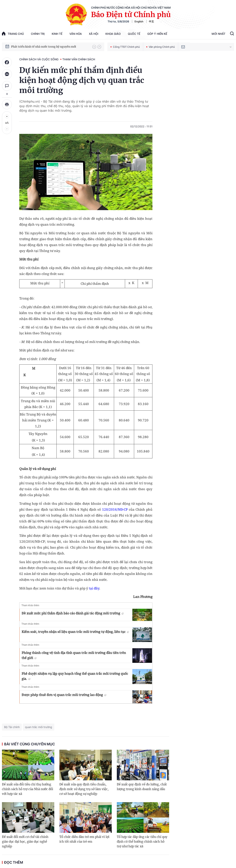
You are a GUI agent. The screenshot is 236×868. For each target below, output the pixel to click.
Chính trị (38, 34)
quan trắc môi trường (39, 727)
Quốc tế (134, 34)
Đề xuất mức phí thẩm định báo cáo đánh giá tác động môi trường (73, 613)
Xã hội (94, 34)
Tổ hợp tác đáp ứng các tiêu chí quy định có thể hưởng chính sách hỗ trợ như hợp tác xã (142, 842)
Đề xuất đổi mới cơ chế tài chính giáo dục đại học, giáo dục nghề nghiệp (25, 842)
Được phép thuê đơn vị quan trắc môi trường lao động (64, 695)
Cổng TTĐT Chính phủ (125, 47)
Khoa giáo (113, 34)
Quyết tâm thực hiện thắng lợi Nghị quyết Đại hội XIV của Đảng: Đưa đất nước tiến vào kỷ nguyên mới (50, 47)
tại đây (94, 588)
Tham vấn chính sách (79, 59)
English (139, 21)
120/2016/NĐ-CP (115, 509)
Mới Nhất (218, 34)
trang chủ (13, 34)
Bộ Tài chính (12, 727)
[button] (94, 47)
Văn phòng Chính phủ (161, 47)
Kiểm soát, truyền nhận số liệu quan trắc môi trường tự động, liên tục (75, 632)
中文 (151, 21)
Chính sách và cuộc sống (39, 59)
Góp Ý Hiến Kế (157, 34)
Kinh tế (57, 34)
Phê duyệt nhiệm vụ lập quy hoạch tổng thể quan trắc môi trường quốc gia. (75, 676)
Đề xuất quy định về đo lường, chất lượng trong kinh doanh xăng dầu (142, 787)
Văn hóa (76, 34)
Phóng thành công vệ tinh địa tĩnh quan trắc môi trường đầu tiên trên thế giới (74, 655)
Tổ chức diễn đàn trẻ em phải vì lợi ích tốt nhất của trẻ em (84, 839)
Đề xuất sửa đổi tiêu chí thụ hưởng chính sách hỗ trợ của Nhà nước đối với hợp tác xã (28, 789)
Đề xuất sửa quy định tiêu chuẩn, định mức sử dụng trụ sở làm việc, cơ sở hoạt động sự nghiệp (84, 789)
